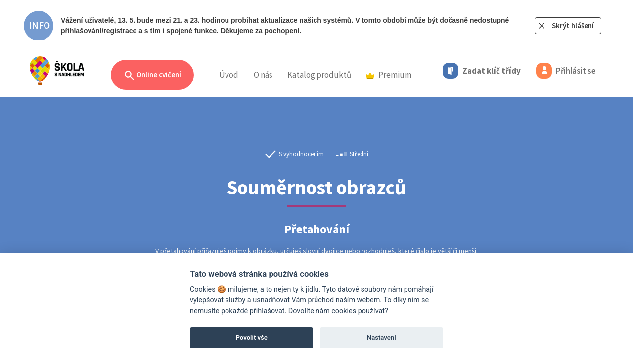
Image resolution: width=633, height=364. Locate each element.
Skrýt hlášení (573, 25)
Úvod (229, 75)
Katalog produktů (319, 75)
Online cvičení (152, 75)
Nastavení (382, 338)
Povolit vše (252, 338)
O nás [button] (263, 75)
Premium (389, 75)
